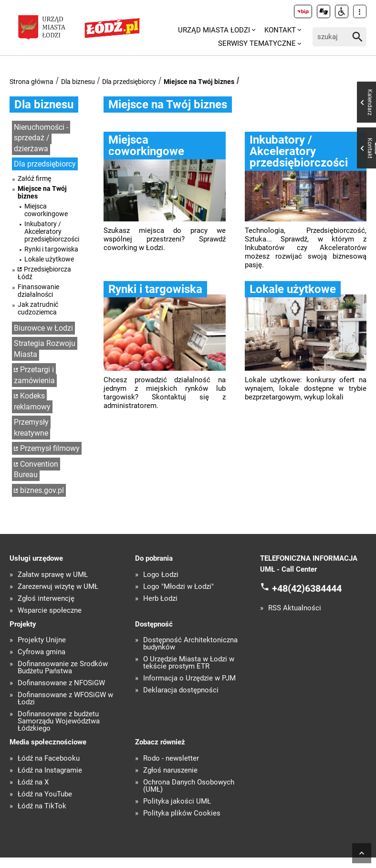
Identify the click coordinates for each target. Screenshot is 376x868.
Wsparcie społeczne (50, 611)
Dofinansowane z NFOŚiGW (61, 683)
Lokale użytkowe (49, 259)
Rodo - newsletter (171, 758)
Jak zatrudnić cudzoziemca (38, 308)
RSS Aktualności (295, 608)
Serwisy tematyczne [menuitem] (257, 43)
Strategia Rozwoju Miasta (45, 349)
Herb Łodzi (160, 599)
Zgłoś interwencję (46, 599)
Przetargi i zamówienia (34, 375)
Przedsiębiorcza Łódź (44, 273)
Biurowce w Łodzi (43, 328)
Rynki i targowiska (51, 249)
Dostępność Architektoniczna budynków (190, 644)
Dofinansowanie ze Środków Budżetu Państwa (63, 668)
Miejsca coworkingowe (46, 210)
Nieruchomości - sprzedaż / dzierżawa (41, 138)
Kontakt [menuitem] (280, 30)
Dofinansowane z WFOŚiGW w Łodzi (65, 699)
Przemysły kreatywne (31, 428)
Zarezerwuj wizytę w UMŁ (58, 587)
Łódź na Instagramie (50, 770)
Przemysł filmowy (50, 448)
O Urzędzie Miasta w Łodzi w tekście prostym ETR (189, 663)
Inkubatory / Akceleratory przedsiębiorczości (52, 231)
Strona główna (31, 82)
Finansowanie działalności (38, 291)
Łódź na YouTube (45, 794)
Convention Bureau (36, 470)
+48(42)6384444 (307, 588)
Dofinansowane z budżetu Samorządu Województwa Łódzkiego (59, 721)
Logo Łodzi (161, 575)
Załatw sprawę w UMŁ (53, 575)
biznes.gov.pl (42, 490)
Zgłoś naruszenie (170, 770)
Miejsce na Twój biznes (199, 82)
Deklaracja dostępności (181, 690)
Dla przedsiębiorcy (129, 82)
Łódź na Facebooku (49, 758)
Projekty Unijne (42, 640)
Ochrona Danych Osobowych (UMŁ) (189, 786)
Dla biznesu (78, 82)
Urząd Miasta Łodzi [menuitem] (214, 30)
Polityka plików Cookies (182, 813)
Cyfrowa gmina (42, 652)
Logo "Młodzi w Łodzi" (178, 587)
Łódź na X (33, 782)
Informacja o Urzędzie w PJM (189, 678)
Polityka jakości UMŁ (177, 801)
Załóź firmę (34, 178)
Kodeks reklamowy (32, 401)
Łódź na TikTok (42, 806)
